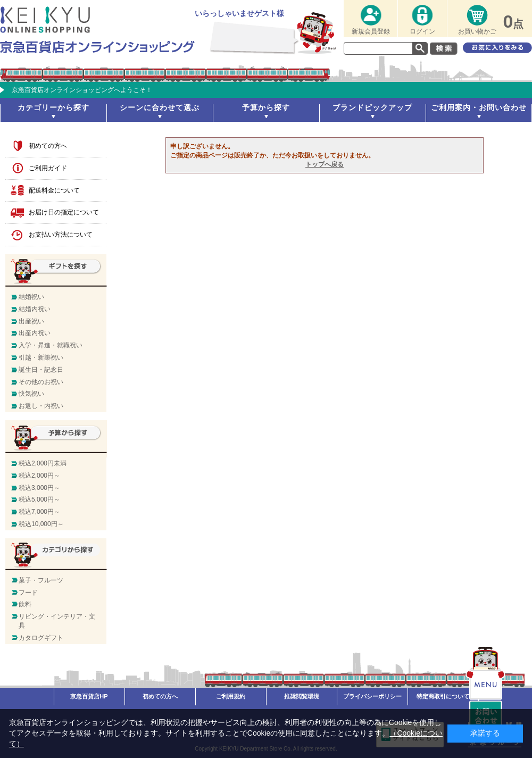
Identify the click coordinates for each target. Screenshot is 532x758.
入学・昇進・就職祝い (51, 345)
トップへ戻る (325, 164)
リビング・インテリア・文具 (57, 621)
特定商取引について (443, 696)
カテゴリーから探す (53, 107)
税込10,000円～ (41, 524)
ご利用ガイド (48, 168)
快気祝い (31, 394)
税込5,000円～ (39, 499)
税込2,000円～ (39, 476)
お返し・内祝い (41, 406)
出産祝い (31, 321)
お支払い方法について (61, 235)
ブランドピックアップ (372, 107)
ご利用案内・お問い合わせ (479, 107)
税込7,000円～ (39, 512)
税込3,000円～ (39, 488)
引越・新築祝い (41, 357)
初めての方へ (48, 146)
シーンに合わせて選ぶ (160, 107)
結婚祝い (31, 297)
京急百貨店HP (89, 696)
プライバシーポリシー (372, 696)
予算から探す (266, 107)
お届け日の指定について (64, 212)
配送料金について (54, 190)
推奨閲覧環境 (302, 696)
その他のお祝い (41, 382)
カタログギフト (41, 638)
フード (28, 593)
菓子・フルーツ (41, 580)
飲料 (25, 604)
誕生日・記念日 (41, 370)
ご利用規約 (231, 696)
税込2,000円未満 (43, 463)
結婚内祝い (35, 309)
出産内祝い (35, 333)
